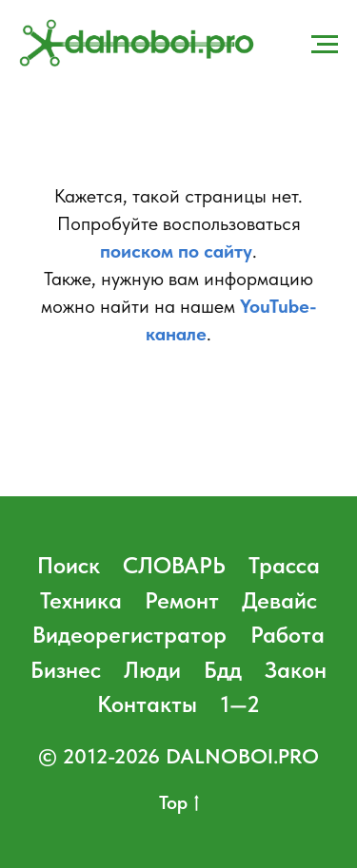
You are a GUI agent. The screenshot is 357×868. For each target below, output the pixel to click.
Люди (152, 670)
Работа (288, 635)
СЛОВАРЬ (174, 565)
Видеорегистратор (129, 635)
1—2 (240, 704)
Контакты (147, 704)
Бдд (223, 670)
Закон (296, 670)
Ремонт (182, 600)
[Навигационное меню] (325, 45)
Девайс (279, 600)
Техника (81, 600)
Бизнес (66, 670)
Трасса (284, 565)
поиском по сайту (176, 251)
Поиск (69, 565)
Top (179, 803)
